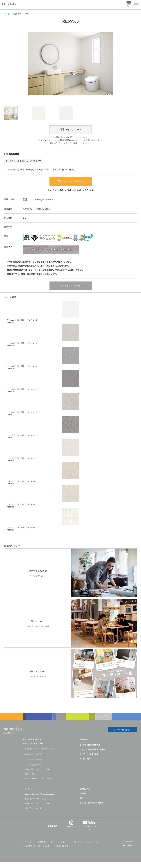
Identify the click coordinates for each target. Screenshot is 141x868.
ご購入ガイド (30, 780)
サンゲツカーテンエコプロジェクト (38, 785)
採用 (81, 804)
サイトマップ (26, 848)
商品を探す (84, 746)
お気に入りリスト (75, 197)
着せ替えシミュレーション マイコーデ (39, 755)
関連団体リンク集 (61, 852)
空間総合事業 (85, 795)
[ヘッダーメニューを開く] (136, 5)
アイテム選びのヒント (33, 771)
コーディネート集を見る (34, 765)
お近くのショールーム (33, 814)
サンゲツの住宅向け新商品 (90, 751)
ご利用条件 (41, 848)
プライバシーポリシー (59, 848)
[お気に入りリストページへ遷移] (129, 6)
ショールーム (28, 795)
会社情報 (83, 799)
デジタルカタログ (86, 765)
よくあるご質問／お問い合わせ (92, 809)
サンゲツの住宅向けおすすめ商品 (92, 755)
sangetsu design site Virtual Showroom (39, 800)
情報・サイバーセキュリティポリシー (87, 848)
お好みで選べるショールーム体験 (37, 775)
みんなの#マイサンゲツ (33, 760)
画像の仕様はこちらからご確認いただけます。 (71, 150)
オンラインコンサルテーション (36, 805)
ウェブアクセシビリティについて (37, 852)
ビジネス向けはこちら (122, 736)
